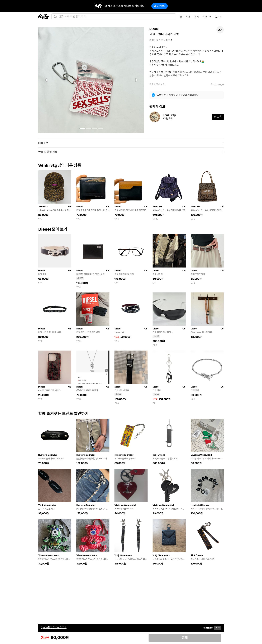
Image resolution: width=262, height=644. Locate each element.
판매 (196, 17)
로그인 (219, 17)
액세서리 (160, 84)
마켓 (188, 17)
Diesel (154, 29)
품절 (185, 638)
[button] (46, 80)
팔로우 (218, 117)
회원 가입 (207, 17)
